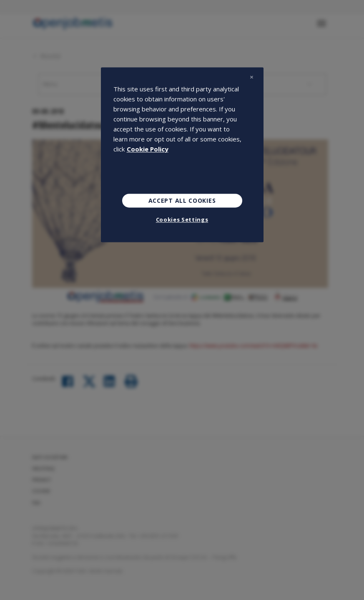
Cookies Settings (182, 220)
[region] (182, 155)
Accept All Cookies (182, 200)
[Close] (252, 77)
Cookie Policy (148, 149)
